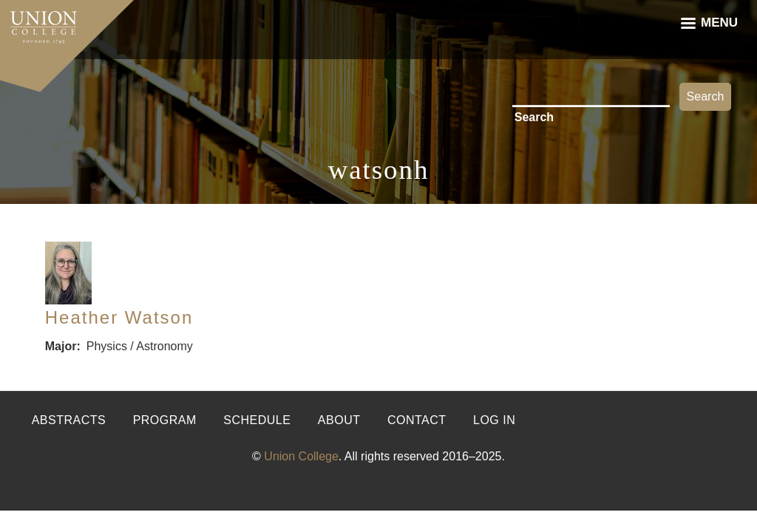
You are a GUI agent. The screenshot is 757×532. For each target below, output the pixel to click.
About (339, 420)
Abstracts (69, 420)
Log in (494, 420)
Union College (301, 456)
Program (165, 420)
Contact (417, 420)
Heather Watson (119, 317)
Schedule (257, 420)
